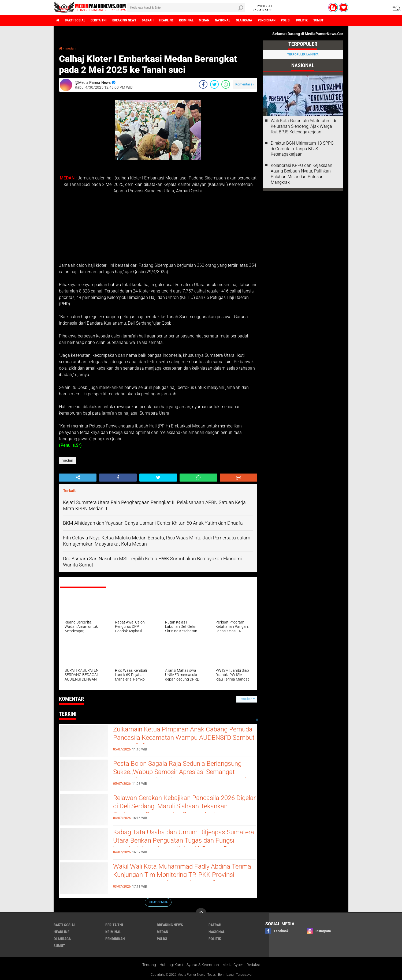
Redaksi (253, 965)
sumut (344, 20)
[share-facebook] (203, 84)
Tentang (149, 965)
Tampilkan (247, 699)
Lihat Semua (158, 902)
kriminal (199, 20)
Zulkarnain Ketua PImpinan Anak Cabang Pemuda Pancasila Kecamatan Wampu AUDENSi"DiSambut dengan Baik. (175, 739)
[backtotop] (201, 913)
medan (219, 20)
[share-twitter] (214, 84)
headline (177, 20)
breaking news (131, 20)
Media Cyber (233, 965)
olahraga (262, 20)
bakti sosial (77, 20)
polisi (308, 20)
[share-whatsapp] (226, 84)
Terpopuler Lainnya (303, 55)
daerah (157, 20)
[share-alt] (78, 478)
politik (325, 20)
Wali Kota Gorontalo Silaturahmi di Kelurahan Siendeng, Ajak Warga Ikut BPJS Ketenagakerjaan (303, 126)
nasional (239, 20)
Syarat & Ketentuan (203, 965)
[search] (186, 7)
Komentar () (245, 84)
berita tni (103, 20)
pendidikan (287, 20)
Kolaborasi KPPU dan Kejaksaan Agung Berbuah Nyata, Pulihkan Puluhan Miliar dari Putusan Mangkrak (301, 174)
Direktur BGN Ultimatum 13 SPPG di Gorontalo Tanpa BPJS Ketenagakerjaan (302, 149)
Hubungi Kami (171, 965)
